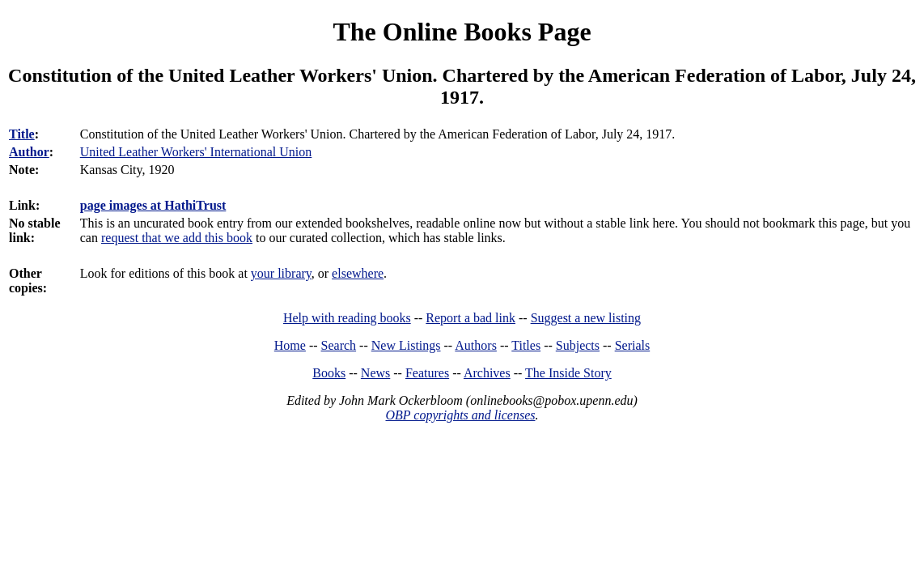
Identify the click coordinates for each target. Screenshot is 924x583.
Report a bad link (470, 318)
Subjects (578, 345)
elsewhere (358, 273)
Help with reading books (347, 318)
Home (290, 345)
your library (281, 273)
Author (29, 152)
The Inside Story (568, 373)
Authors (476, 345)
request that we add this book (177, 238)
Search (339, 345)
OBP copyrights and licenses (460, 415)
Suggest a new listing (586, 318)
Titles (526, 345)
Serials (633, 345)
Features (427, 373)
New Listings (406, 345)
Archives (487, 373)
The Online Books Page (462, 32)
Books (329, 373)
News (375, 373)
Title (22, 134)
